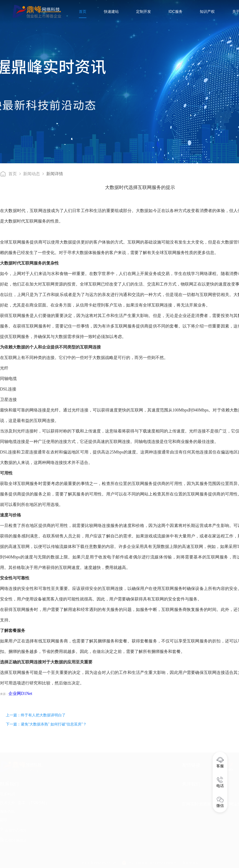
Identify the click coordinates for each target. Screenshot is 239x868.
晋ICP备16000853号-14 (99, 861)
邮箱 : (5, 819)
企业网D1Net (20, 694)
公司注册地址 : (15, 839)
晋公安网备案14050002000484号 (153, 861)
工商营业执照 (189, 861)
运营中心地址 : (14, 829)
